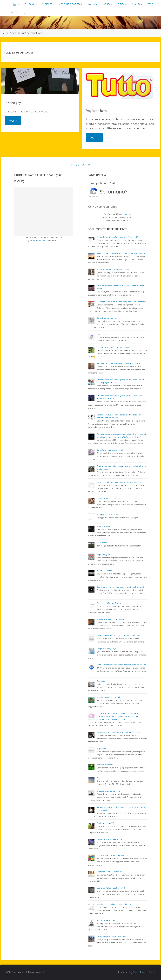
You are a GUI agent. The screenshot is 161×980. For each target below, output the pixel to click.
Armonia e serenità (105, 765)
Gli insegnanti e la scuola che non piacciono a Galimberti (121, 302)
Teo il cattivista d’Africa (107, 823)
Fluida (135, 972)
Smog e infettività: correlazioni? (110, 619)
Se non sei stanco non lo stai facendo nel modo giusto (120, 732)
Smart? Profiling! (104, 526)
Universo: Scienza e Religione (109, 839)
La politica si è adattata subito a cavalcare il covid (119, 635)
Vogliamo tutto (96, 110)
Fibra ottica (102, 543)
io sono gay (13, 102)
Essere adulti (102, 334)
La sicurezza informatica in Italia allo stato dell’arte (119, 482)
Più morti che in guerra (107, 920)
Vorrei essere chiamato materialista (113, 855)
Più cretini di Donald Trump (109, 603)
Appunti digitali (104, 555)
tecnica (42, 240)
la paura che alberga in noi (109, 791)
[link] (24, 12)
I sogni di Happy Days (106, 649)
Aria (99, 778)
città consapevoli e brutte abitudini (112, 936)
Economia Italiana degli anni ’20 (111, 888)
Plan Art (33, 240)
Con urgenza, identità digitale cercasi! (113, 347)
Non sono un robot (105, 207)
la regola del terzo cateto (107, 514)
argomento (102, 749)
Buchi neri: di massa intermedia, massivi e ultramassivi (121, 587)
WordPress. (149, 972)
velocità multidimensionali (108, 697)
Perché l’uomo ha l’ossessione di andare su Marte (118, 363)
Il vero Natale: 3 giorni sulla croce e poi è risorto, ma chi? (121, 253)
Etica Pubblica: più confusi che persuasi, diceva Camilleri (121, 665)
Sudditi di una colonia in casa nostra (113, 269)
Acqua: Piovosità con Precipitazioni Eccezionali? (117, 237)
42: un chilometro (104, 571)
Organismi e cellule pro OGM (109, 872)
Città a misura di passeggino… (110, 498)
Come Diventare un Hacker (109, 318)
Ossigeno (101, 681)
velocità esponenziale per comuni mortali (115, 904)
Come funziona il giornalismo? (110, 450)
